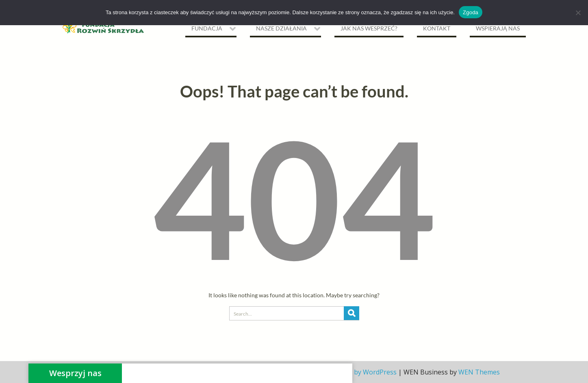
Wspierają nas (498, 28)
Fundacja (207, 28)
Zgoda (471, 12)
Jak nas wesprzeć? (369, 28)
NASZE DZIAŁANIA (281, 28)
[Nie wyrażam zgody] (578, 13)
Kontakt (437, 28)
